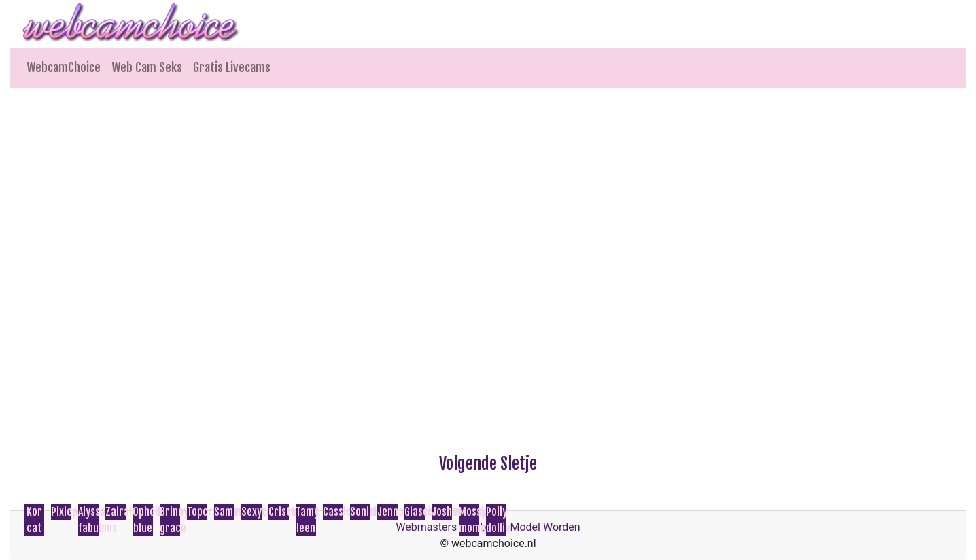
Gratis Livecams (232, 67)
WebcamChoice (64, 67)
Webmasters (426, 527)
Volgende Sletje (488, 463)
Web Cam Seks (147, 67)
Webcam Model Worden (523, 527)
